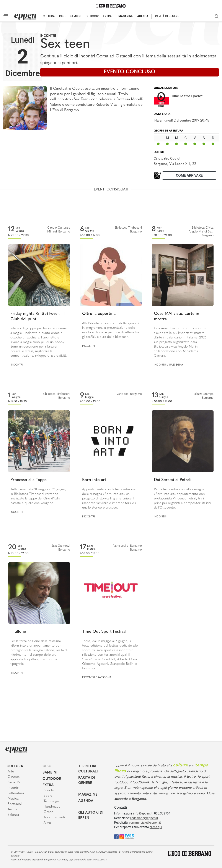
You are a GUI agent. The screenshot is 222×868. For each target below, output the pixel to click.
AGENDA (143, 16)
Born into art (94, 480)
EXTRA (107, 16)
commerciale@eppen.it (145, 822)
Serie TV (14, 782)
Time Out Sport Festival (104, 632)
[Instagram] (122, 836)
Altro (47, 823)
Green (48, 812)
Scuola (49, 790)
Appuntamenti (54, 818)
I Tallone (18, 632)
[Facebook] (116, 836)
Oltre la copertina (99, 314)
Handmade (52, 807)
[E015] (129, 836)
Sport (48, 796)
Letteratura (16, 793)
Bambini (50, 773)
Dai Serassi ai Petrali (173, 480)
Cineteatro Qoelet (167, 158)
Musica (13, 799)
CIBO (62, 16)
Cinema (14, 777)
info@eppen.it (143, 813)
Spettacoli (15, 804)
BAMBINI (76, 16)
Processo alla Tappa (29, 480)
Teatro (12, 809)
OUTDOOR (92, 16)
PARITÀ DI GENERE (167, 16)
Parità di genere (87, 780)
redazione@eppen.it (144, 818)
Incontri (48, 36)
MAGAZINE (126, 16)
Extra (48, 785)
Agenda (86, 801)
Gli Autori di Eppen (91, 815)
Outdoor (52, 779)
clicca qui (156, 827)
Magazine (88, 795)
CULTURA (49, 16)
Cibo (47, 766)
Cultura (15, 766)
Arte (11, 772)
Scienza (13, 815)
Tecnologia (52, 801)
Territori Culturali (88, 769)
